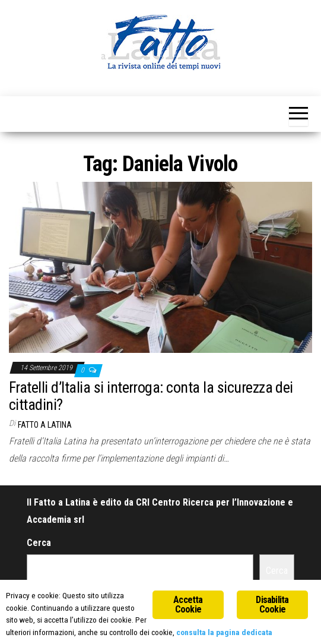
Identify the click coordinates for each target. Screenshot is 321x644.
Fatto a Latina (45, 425)
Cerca (39, 543)
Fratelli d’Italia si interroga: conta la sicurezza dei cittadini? (151, 396)
